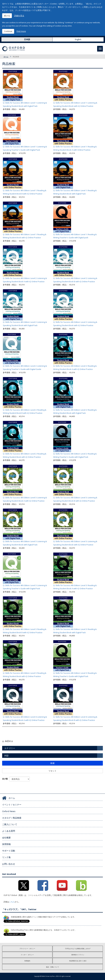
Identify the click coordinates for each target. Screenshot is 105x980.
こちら (12, 902)
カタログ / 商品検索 (12, 818)
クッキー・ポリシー (27, 955)
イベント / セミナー (12, 805)
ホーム (6, 57)
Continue (8, 31)
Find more (21, 31)
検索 (52, 763)
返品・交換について (52, 967)
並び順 (5, 779)
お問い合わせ (9, 864)
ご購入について (10, 824)
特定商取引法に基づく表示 (78, 961)
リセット (52, 771)
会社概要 (6, 838)
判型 (6, 756)
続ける (7, 16)
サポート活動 (9, 851)
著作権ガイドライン (78, 955)
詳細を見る (19, 16)
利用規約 (27, 961)
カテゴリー (10, 748)
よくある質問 (9, 831)
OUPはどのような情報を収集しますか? (78, 949)
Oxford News (9, 811)
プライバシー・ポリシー (27, 949)
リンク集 (6, 857)
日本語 (27, 39)
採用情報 (6, 844)
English (78, 39)
